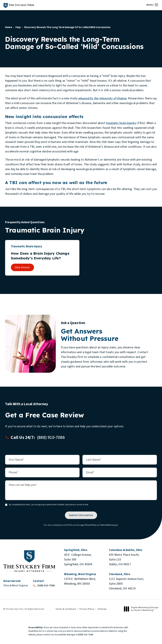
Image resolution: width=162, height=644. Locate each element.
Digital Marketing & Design (142, 609)
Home (9, 27)
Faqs (18, 27)
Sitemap (102, 609)
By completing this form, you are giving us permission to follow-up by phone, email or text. (49, 505)
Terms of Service (106, 525)
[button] (156, 5)
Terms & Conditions (66, 609)
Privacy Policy (91, 525)
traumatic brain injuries (121, 123)
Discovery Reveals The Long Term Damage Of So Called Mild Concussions (67, 27)
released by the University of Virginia (102, 98)
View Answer (22, 267)
